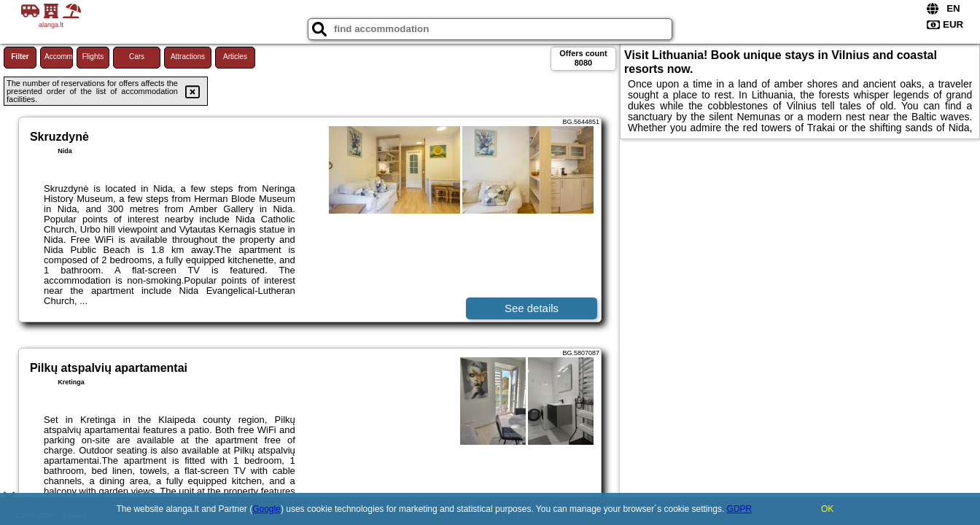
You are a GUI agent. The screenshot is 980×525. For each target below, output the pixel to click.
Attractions (188, 57)
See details (532, 308)
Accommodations (59, 57)
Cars (137, 57)
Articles (235, 57)
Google (267, 509)
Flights (93, 57)
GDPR (740, 509)
